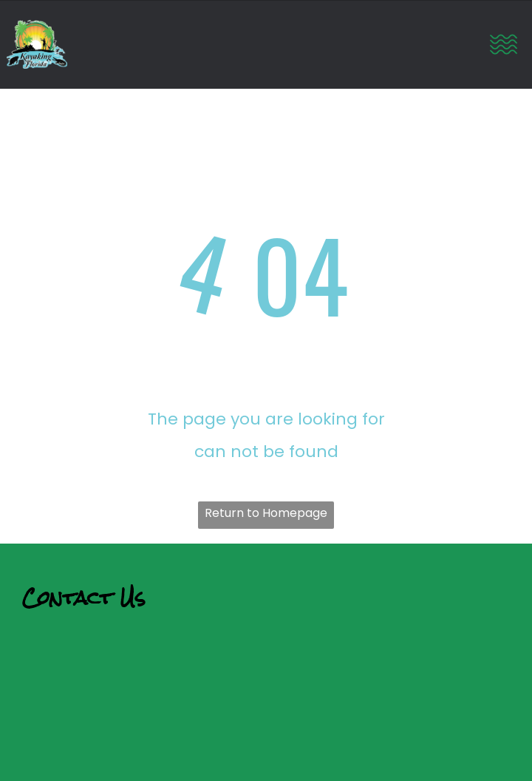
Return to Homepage (266, 513)
